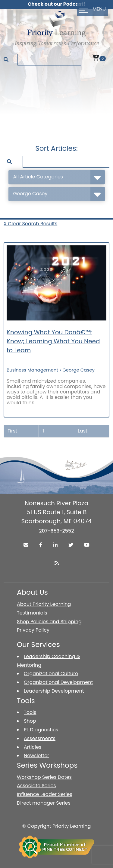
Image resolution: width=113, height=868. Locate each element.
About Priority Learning (44, 604)
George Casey (78, 370)
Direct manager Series (44, 803)
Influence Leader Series (45, 794)
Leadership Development (54, 691)
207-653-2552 (56, 531)
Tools (30, 712)
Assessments (40, 738)
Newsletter (36, 756)
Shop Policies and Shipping (49, 622)
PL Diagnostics (41, 730)
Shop (30, 721)
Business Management (32, 370)
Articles (33, 747)
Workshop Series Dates (44, 777)
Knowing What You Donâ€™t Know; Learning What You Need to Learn (53, 341)
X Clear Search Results (30, 224)
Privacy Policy (33, 630)
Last (83, 431)
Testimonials (32, 613)
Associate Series (36, 786)
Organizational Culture (51, 674)
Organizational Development (58, 682)
